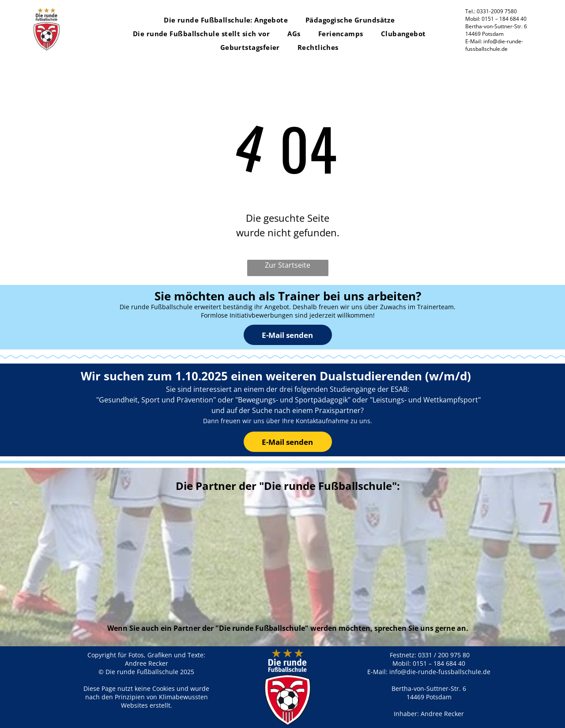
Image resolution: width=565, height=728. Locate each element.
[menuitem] (226, 20)
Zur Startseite (288, 265)
